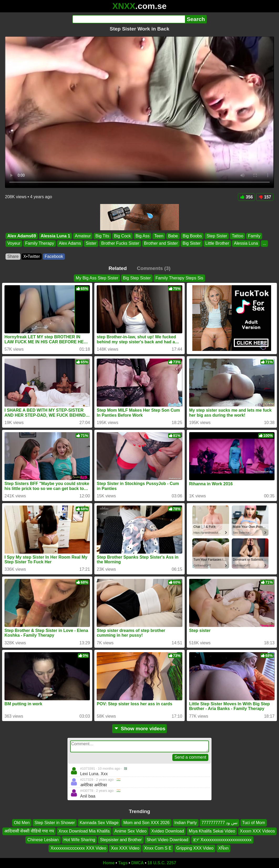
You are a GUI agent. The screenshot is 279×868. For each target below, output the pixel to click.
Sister (91, 244)
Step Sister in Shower (55, 823)
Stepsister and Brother (121, 840)
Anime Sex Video (130, 831)
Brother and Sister (161, 244)
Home (109, 863)
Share (13, 256)
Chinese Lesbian (43, 840)
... (264, 244)
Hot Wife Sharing (79, 840)
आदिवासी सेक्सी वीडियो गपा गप (29, 831)
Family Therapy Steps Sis (179, 278)
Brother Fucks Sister (120, 244)
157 (265, 197)
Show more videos (140, 729)
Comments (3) (154, 268)
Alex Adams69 (22, 236)
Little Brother (217, 244)
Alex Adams (70, 244)
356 (247, 197)
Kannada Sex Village (99, 823)
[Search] (129, 19)
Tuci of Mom (254, 823)
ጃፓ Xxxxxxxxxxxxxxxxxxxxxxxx (222, 840)
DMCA (137, 863)
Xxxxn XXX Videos (257, 831)
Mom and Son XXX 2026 (146, 823)
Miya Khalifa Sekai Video (212, 831)
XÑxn (223, 848)
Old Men (22, 823)
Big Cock (122, 236)
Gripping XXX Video (195, 848)
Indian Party (186, 823)
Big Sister (192, 244)
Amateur (83, 236)
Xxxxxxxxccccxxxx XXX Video (78, 848)
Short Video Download (167, 840)
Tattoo (237, 236)
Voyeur (14, 244)
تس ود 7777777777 (219, 823)
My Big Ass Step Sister (97, 278)
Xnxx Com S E (158, 848)
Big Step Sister (137, 278)
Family (254, 236)
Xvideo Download (168, 831)
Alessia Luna (246, 244)
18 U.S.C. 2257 (162, 863)
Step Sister (217, 236)
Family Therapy (40, 244)
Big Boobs (192, 236)
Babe (173, 236)
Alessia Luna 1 (55, 236)
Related (118, 268)
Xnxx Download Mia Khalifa (84, 831)
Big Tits (102, 236)
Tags (123, 863)
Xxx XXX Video (125, 848)
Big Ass (143, 236)
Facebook (54, 256)
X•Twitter (32, 256)
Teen (159, 236)
